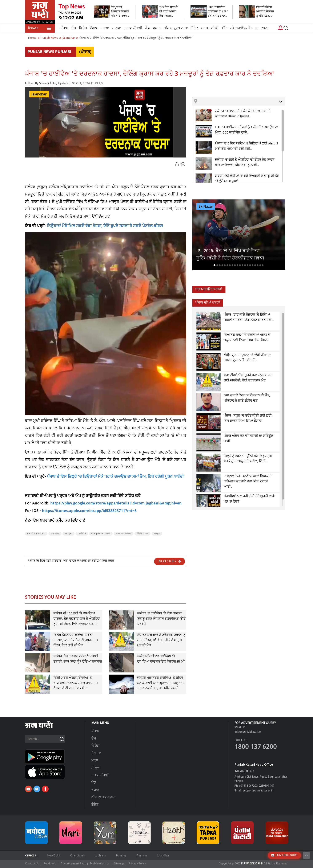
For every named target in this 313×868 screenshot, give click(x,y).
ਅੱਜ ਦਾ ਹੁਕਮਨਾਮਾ (176, 28)
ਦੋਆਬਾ (95, 28)
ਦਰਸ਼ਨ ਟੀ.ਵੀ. (210, 28)
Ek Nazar (206, 207)
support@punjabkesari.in (258, 791)
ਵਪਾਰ (157, 28)
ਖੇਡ (148, 28)
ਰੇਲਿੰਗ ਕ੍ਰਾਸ (143, 534)
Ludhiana (100, 856)
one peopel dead (101, 534)
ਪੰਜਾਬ (64, 28)
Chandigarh (77, 856)
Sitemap (119, 864)
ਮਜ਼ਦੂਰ (157, 534)
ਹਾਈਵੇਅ (82, 534)
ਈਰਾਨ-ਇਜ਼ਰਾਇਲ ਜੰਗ (237, 28)
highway (55, 534)
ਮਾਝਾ (106, 28)
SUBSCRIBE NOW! (284, 855)
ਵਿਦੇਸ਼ (83, 28)
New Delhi (54, 856)
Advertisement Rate (73, 864)
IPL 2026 (262, 28)
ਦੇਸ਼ (74, 28)
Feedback (50, 864)
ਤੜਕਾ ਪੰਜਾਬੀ (133, 28)
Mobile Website (100, 864)
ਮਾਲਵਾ (117, 28)
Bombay (121, 856)
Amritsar (142, 856)
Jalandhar (39, 94)
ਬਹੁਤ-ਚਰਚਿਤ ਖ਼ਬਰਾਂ (209, 289)
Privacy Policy (137, 864)
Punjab (69, 534)
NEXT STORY (170, 561)
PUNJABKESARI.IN (252, 864)
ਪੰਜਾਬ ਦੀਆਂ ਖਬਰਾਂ (208, 303)
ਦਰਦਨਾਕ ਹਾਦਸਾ (124, 534)
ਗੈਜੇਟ (194, 28)
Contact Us (32, 864)
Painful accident (36, 534)
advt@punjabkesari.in (248, 732)
